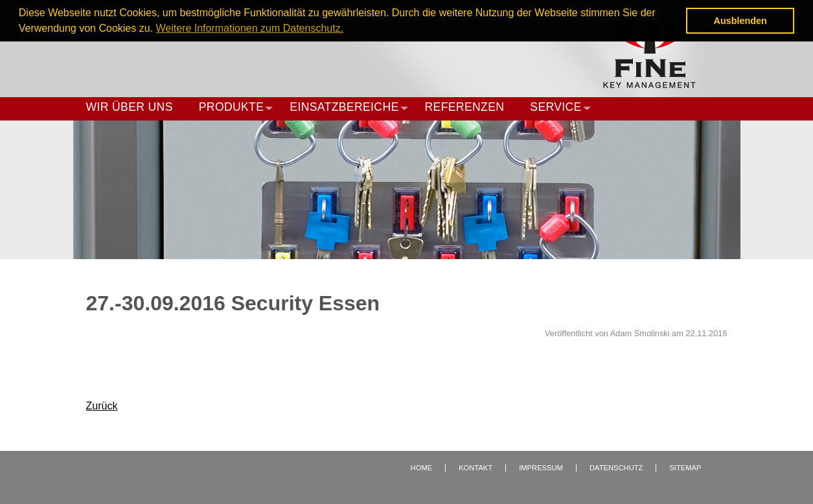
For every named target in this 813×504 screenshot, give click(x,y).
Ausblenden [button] (740, 21)
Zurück (102, 406)
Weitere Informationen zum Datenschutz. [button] (249, 28)
